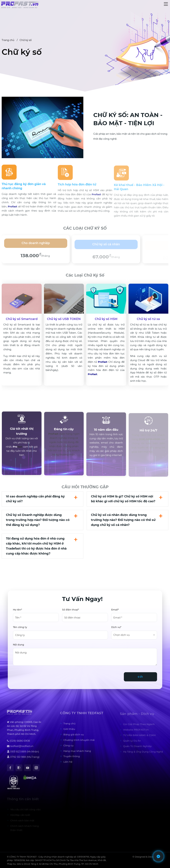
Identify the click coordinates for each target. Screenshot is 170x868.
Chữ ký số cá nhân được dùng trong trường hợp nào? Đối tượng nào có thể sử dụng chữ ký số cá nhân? (123, 520)
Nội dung (19, 645)
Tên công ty (20, 627)
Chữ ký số (26, 40)
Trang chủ (8, 40)
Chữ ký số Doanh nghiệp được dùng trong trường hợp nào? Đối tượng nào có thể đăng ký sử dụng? (38, 520)
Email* (115, 610)
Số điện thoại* (71, 610)
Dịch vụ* (116, 627)
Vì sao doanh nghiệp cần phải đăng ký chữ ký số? (35, 499)
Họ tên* (18, 610)
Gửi (140, 677)
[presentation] (38, 675)
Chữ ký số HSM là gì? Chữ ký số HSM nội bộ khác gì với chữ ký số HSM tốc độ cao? (123, 499)
